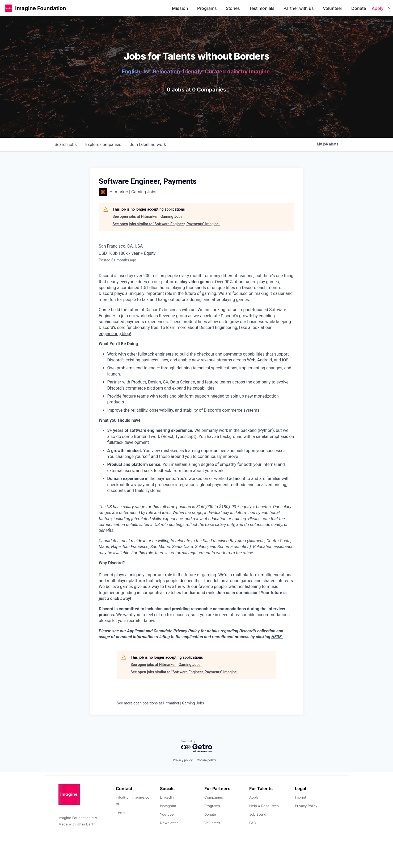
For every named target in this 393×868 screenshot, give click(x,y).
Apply (378, 8)
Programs (207, 8)
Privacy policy (183, 760)
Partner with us (299, 8)
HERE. (277, 637)
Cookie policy (206, 760)
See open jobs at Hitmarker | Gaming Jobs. (148, 216)
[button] (9, 8)
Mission (180, 8)
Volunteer (333, 8)
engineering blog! (115, 334)
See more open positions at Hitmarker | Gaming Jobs (160, 703)
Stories (233, 8)
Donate (359, 8)
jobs (66, 145)
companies (103, 145)
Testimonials (262, 8)
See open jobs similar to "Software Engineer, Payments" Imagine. (166, 224)
